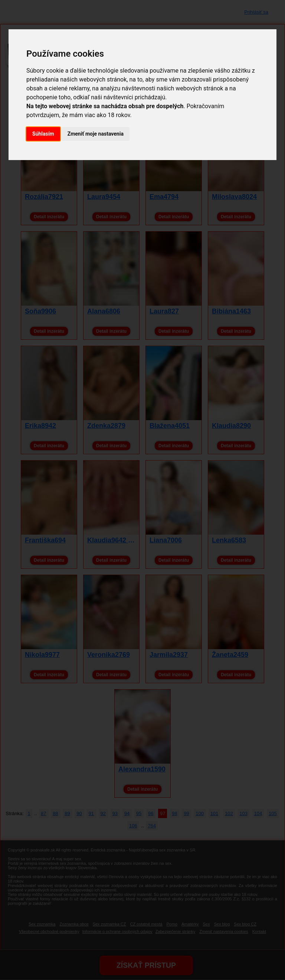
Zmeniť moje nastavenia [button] (96, 134)
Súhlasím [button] (43, 134)
